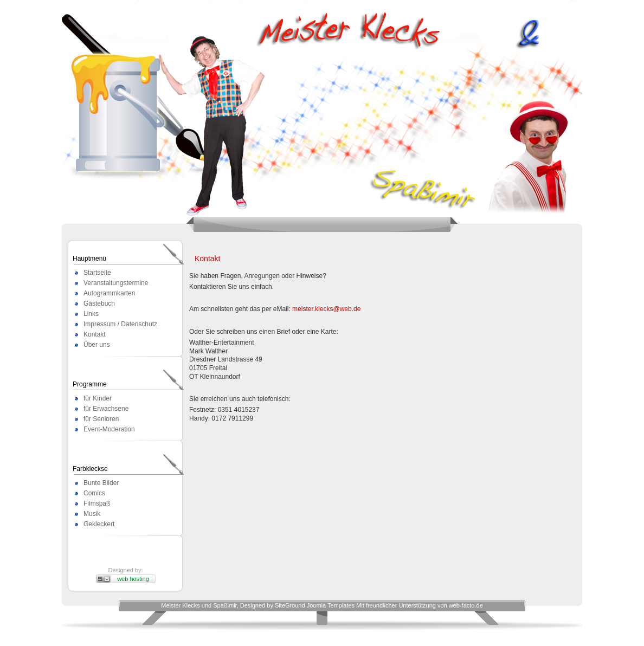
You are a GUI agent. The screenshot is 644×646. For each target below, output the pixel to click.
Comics (94, 493)
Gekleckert (99, 524)
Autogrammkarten (109, 293)
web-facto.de (466, 605)
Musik (92, 514)
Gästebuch (99, 303)
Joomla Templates (331, 605)
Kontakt (95, 334)
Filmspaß (97, 503)
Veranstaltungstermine (116, 283)
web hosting (133, 579)
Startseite (97, 273)
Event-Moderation (109, 429)
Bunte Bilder (101, 483)
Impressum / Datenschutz (120, 324)
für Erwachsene (106, 409)
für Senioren (101, 419)
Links (91, 314)
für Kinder (98, 398)
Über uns (97, 345)
